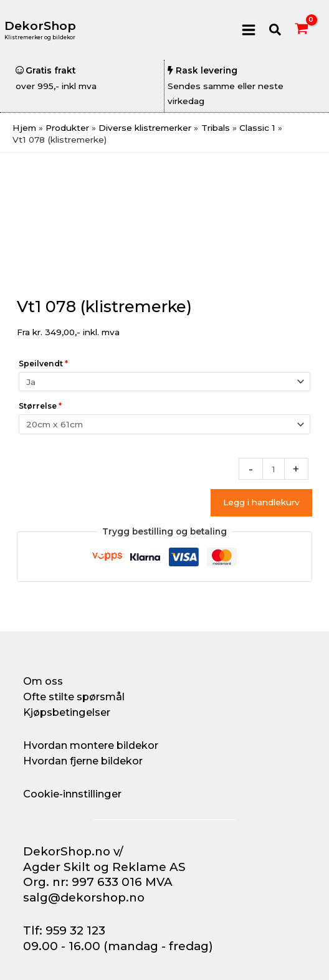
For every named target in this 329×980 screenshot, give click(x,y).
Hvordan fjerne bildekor (83, 761)
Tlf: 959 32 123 (64, 930)
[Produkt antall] (274, 469)
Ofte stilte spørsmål (74, 697)
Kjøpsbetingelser (67, 712)
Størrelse (40, 406)
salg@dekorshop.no (84, 897)
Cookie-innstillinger (72, 794)
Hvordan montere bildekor (91, 745)
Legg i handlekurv (261, 502)
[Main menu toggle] (248, 30)
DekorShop (40, 26)
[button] (276, 30)
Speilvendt (43, 364)
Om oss (43, 681)
